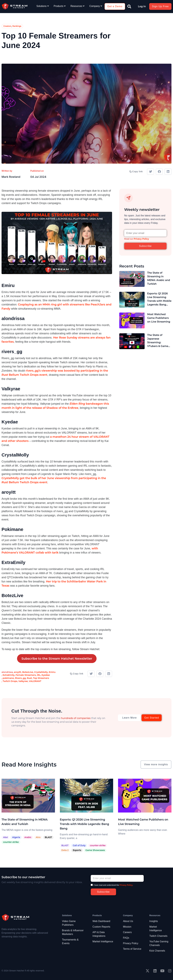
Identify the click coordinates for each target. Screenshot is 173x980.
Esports (77, 850)
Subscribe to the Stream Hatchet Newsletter (57, 658)
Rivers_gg (20, 678)
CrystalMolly (41, 672)
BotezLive (28, 672)
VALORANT (35, 681)
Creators (7, 26)
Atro (38, 837)
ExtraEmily (9, 675)
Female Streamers (26, 675)
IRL (39, 675)
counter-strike (11, 842)
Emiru (52, 672)
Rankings (17, 26)
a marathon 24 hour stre (67, 437)
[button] (129, 6)
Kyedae (46, 675)
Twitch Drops (10, 681)
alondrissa (7, 672)
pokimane (8, 678)
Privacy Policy (141, 239)
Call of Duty (79, 845)
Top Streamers (41, 678)
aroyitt (18, 672)
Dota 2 (65, 850)
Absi (5, 837)
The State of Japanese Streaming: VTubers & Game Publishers (158, 341)
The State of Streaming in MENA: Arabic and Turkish (159, 278)
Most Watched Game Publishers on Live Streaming (159, 318)
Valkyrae (23, 681)
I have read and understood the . (113, 885)
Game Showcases (95, 850)
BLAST (48, 837)
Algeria (16, 837)
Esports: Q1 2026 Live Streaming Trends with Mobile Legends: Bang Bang (159, 299)
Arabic (28, 837)
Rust (29, 678)
